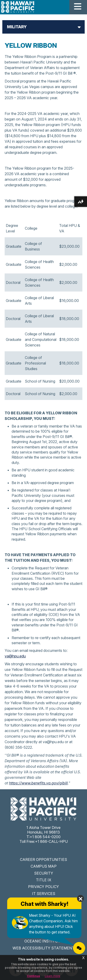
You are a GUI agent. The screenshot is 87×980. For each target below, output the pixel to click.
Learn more (53, 976)
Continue (34, 976)
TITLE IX (44, 880)
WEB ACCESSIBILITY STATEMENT (43, 948)
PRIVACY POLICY (43, 887)
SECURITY (44, 873)
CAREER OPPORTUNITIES (43, 859)
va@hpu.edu (15, 656)
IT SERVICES (44, 894)
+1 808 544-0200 (45, 837)
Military (17, 27)
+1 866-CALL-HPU (51, 841)
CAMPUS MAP (44, 866)
